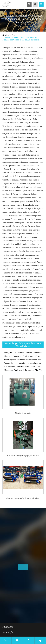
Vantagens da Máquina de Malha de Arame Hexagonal (24, 353)
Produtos (8, 627)
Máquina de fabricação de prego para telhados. (23, 456)
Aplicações (9, 633)
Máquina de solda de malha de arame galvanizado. (23, 498)
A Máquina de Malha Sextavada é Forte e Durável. (24, 367)
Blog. (14, 35)
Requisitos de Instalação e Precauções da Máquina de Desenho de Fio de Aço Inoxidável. (21, 39)
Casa (7, 35)
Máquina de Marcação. (23, 413)
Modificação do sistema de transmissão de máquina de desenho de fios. (24, 360)
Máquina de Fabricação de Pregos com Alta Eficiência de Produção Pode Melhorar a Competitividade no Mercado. (24, 370)
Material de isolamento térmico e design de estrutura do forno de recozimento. (24, 356)
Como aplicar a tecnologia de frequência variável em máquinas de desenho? (24, 363)
